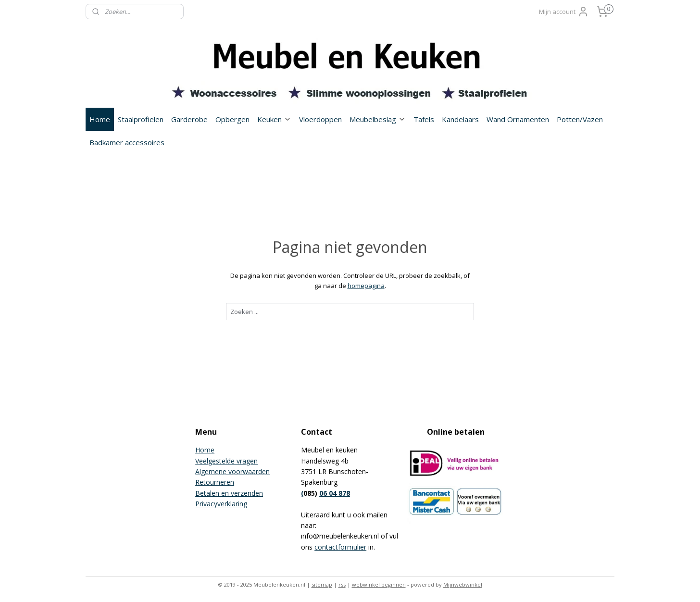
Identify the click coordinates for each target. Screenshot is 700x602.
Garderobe (189, 119)
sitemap (322, 584)
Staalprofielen (141, 119)
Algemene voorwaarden (232, 471)
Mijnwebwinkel (463, 584)
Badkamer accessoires (127, 142)
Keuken (274, 119)
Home (100, 119)
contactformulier (340, 547)
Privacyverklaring (221, 504)
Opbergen (232, 119)
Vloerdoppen (320, 119)
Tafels (424, 119)
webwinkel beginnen (379, 584)
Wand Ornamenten (518, 119)
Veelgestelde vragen (226, 461)
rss (342, 584)
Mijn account (564, 12)
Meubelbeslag (378, 119)
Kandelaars (460, 119)
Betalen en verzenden (229, 493)
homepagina (366, 286)
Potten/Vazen (580, 119)
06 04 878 (335, 493)
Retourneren (215, 482)
